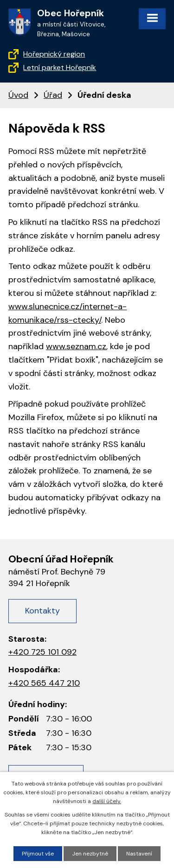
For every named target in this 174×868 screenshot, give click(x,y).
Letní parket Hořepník (60, 67)
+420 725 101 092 (42, 652)
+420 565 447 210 (44, 683)
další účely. (107, 801)
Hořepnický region (54, 54)
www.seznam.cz (76, 346)
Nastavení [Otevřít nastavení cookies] (139, 854)
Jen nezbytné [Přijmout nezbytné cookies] (90, 854)
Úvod (18, 95)
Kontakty (42, 611)
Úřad (53, 95)
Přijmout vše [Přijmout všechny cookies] (38, 854)
